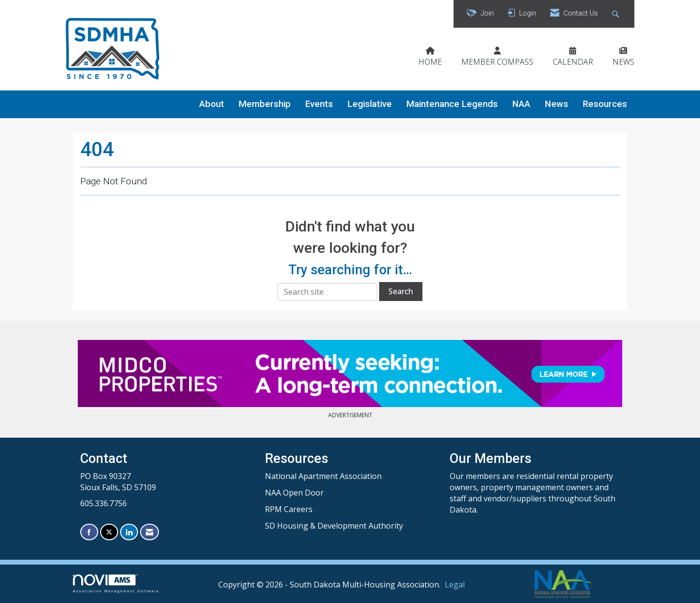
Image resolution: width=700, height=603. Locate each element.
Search (401, 291)
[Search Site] (617, 14)
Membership (265, 104)
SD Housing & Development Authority (334, 526)
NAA (521, 104)
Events (319, 104)
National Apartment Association (323, 476)
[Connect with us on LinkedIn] (129, 532)
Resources (605, 104)
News (557, 104)
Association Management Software (116, 583)
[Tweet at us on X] (109, 532)
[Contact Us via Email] (149, 532)
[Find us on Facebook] (89, 532)
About (212, 104)
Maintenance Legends (452, 104)
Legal (455, 585)
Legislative (370, 104)
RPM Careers (289, 509)
